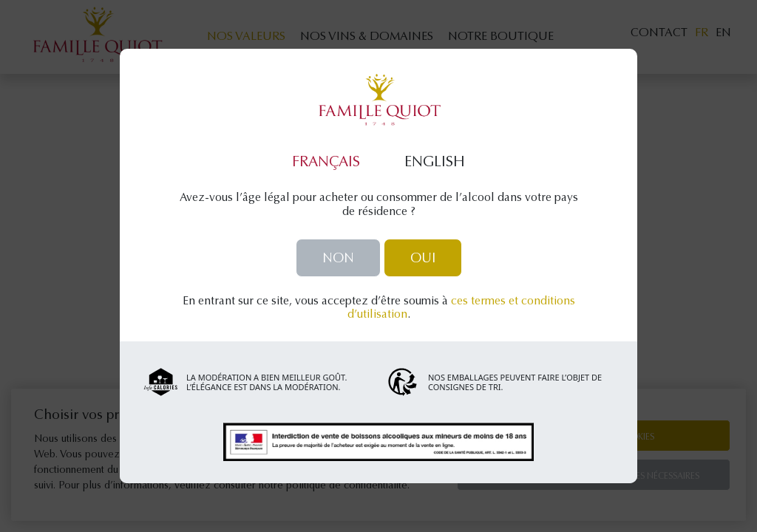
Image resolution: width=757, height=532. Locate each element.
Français (326, 163)
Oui (423, 259)
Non (338, 259)
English (435, 163)
